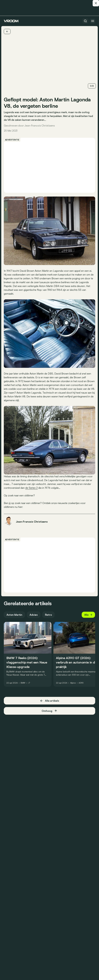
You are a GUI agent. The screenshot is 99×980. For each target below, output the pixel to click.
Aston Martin (14, 615)
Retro (48, 615)
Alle (88, 615)
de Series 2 (31, 488)
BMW (23, 683)
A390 (81, 683)
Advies (34, 615)
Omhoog (49, 711)
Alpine (73, 683)
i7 (29, 683)
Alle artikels (50, 701)
